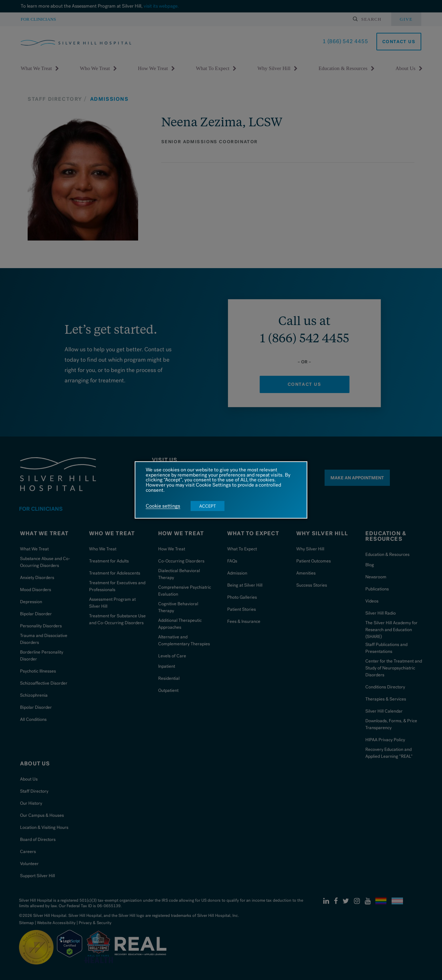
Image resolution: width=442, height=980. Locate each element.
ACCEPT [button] (208, 506)
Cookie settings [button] (163, 506)
